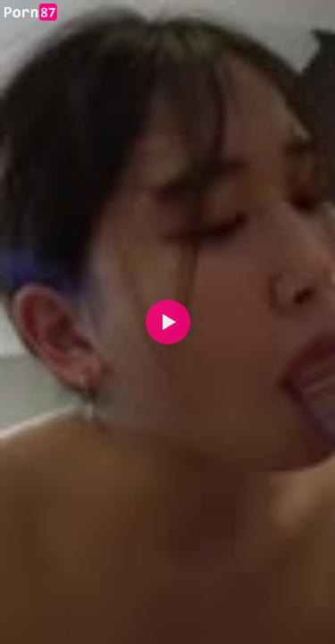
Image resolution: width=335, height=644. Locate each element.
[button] (168, 322)
